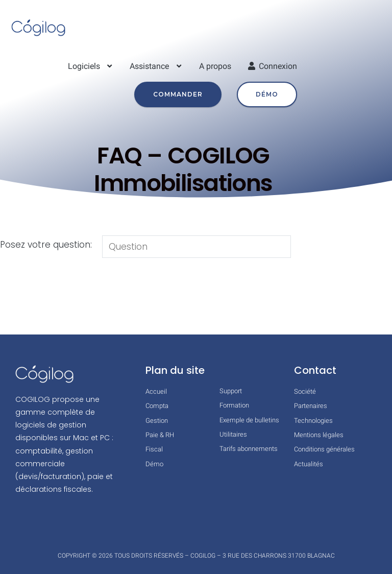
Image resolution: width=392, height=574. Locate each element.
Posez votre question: (46, 245)
